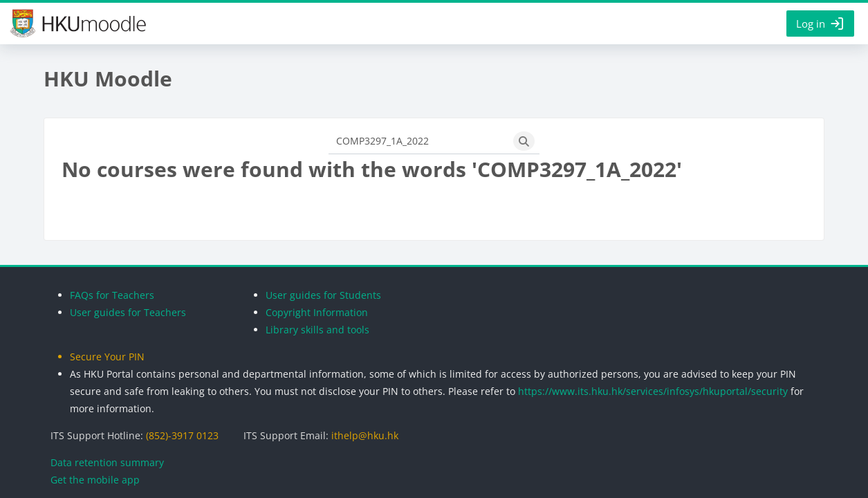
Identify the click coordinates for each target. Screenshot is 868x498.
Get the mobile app (95, 480)
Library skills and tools (317, 330)
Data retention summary (107, 462)
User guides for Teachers (128, 312)
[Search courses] (419, 141)
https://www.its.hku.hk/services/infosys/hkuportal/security (653, 391)
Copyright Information (317, 312)
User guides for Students (323, 295)
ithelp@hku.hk (365, 435)
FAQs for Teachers (112, 295)
